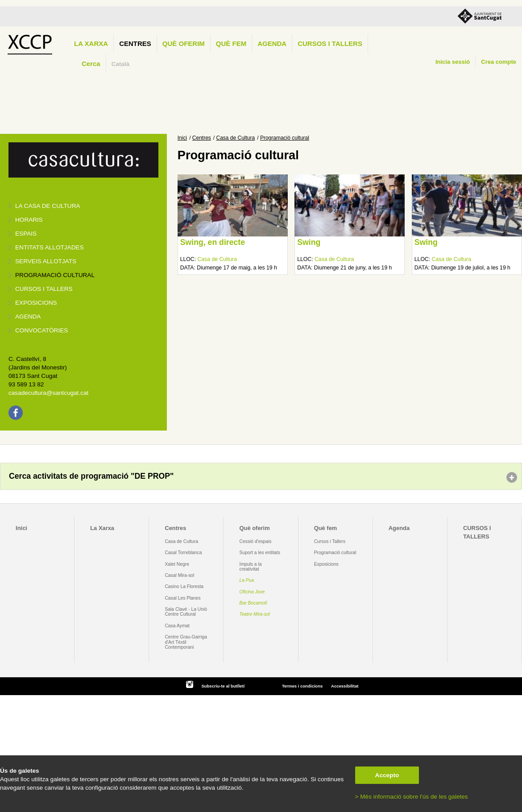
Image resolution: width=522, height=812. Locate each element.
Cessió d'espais (256, 541)
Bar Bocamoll (253, 603)
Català (121, 64)
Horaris (29, 220)
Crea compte (499, 62)
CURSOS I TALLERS (330, 43)
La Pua (247, 580)
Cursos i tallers (44, 289)
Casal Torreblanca (183, 553)
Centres (135, 43)
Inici (182, 138)
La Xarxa (91, 43)
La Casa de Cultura (48, 206)
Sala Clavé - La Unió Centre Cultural (186, 612)
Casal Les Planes (182, 598)
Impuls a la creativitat (251, 567)
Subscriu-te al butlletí (223, 686)
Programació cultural (55, 275)
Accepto (387, 775)
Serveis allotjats (46, 261)
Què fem (231, 43)
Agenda (272, 43)
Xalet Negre (177, 564)
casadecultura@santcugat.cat (48, 393)
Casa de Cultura (236, 138)
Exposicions (36, 303)
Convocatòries (41, 330)
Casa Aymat (177, 626)
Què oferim (184, 43)
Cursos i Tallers (330, 541)
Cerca (91, 64)
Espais (26, 234)
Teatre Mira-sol (255, 614)
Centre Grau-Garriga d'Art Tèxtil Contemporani (186, 642)
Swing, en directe (213, 242)
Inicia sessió (453, 62)
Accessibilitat (345, 686)
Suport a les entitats (260, 553)
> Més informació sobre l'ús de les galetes (412, 797)
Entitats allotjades (50, 247)
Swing (309, 242)
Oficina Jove (252, 592)
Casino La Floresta (184, 586)
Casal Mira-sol (179, 575)
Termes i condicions (302, 686)
